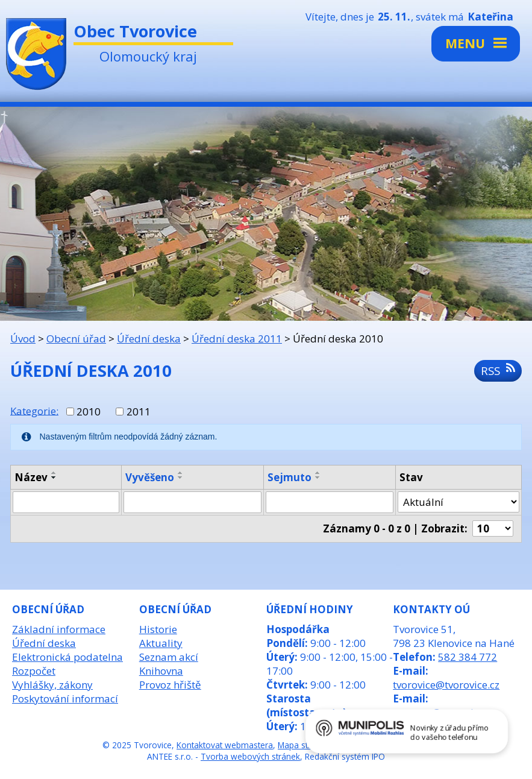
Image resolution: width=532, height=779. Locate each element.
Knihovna (161, 671)
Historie (158, 629)
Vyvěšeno (150, 477)
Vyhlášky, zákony (52, 685)
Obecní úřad (76, 339)
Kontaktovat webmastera (225, 745)
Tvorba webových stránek (250, 756)
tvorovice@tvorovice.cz (446, 685)
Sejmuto (289, 477)
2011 (139, 412)
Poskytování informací (65, 699)
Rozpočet (34, 671)
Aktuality (161, 643)
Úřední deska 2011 (237, 339)
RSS (498, 371)
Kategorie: (34, 410)
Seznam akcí (169, 657)
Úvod (23, 339)
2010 (89, 412)
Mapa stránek (304, 745)
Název (31, 477)
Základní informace (59, 629)
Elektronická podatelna (67, 657)
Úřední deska (149, 339)
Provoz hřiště (170, 685)
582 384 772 (468, 657)
